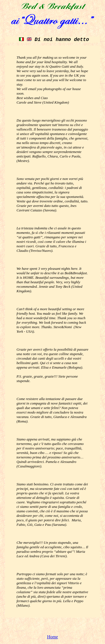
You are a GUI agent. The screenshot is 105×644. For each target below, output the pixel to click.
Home (53, 637)
